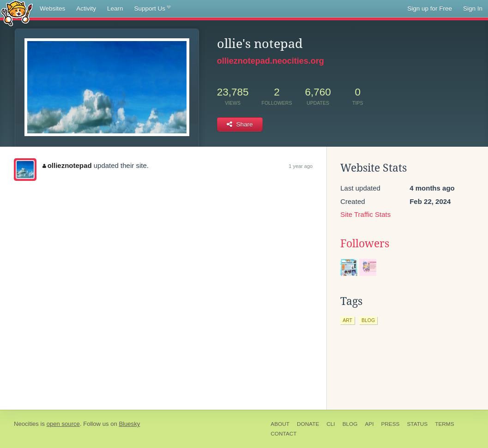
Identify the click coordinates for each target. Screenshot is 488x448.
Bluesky (129, 424)
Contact (283, 434)
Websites (52, 9)
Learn (115, 9)
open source (63, 424)
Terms (444, 424)
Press (390, 424)
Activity (86, 9)
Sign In (473, 9)
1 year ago (301, 166)
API (369, 424)
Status (417, 424)
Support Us (153, 9)
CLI (331, 424)
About (280, 424)
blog (368, 320)
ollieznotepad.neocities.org (271, 61)
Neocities (26, 424)
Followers (365, 244)
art (347, 320)
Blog (350, 424)
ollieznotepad (67, 165)
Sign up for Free (430, 9)
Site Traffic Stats (365, 214)
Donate (308, 424)
